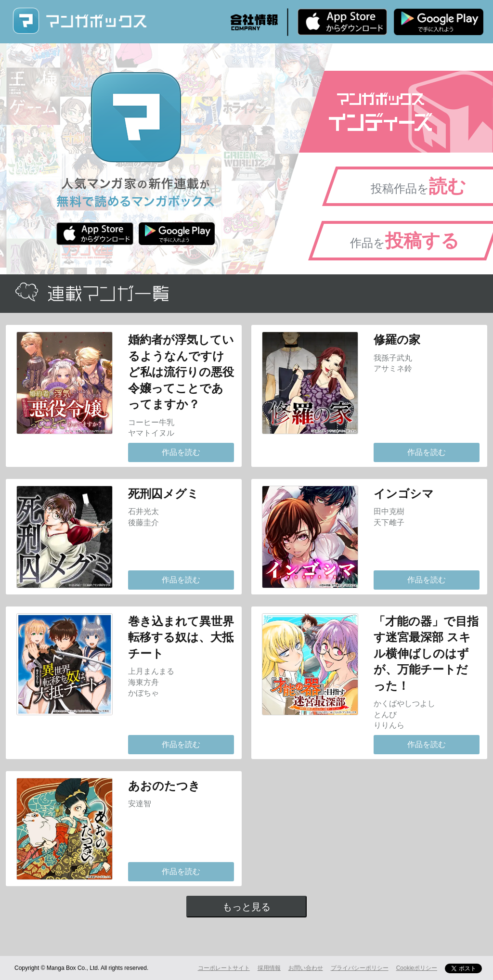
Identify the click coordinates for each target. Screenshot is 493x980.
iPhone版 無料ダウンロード (342, 22)
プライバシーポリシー (360, 968)
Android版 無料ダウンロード (439, 22)
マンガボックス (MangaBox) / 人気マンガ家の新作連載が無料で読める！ (79, 21)
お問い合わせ (306, 968)
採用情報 (269, 968)
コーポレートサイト (224, 968)
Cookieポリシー (417, 968)
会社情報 (254, 22)
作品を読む (181, 452)
